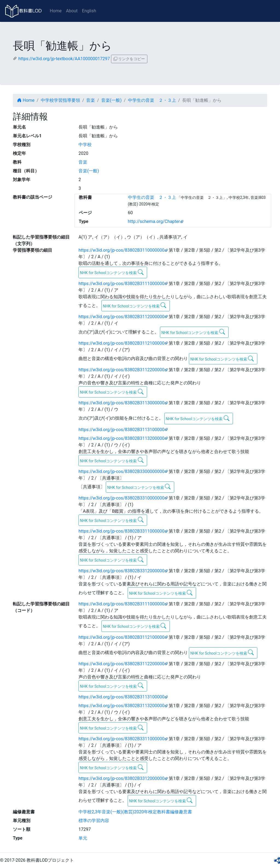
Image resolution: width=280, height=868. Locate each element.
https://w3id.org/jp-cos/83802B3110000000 (121, 250)
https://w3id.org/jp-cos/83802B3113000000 (121, 403)
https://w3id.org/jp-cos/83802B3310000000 (121, 498)
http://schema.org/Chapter (154, 221)
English (89, 11)
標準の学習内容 (94, 821)
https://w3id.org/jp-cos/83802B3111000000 (121, 284)
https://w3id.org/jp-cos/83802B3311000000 (121, 531)
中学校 (85, 145)
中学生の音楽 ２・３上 (152, 100)
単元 (83, 838)
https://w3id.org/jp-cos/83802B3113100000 (121, 430)
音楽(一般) (111, 100)
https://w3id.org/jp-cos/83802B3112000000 (121, 317)
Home (56, 11)
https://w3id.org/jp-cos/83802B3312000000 (121, 571)
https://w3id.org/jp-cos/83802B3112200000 (121, 370)
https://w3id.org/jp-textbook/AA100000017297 (64, 59)
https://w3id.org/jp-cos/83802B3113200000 (121, 438)
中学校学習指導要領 (60, 100)
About (72, 11)
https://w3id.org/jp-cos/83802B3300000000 (121, 471)
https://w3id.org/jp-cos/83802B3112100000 (121, 343)
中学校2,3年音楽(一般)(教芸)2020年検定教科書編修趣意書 (135, 812)
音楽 (91, 100)
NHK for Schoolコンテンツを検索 (112, 272)
